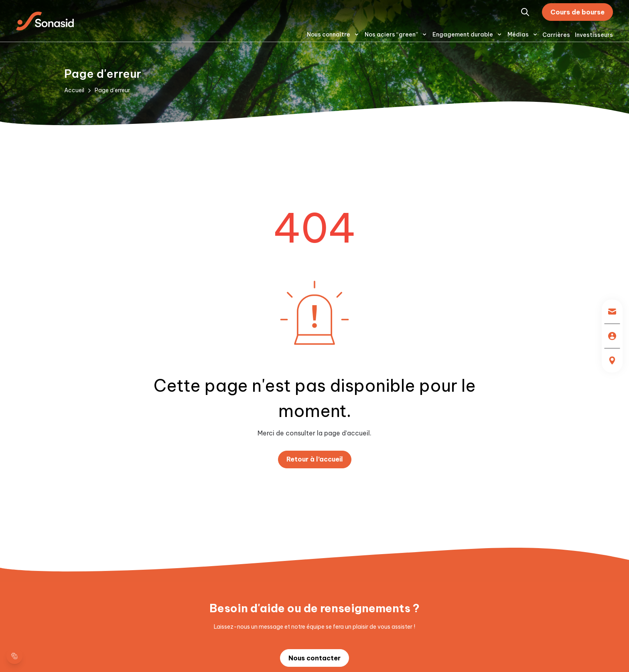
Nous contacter (314, 658)
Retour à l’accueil (315, 459)
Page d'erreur (112, 90)
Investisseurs (594, 35)
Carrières (556, 35)
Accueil (74, 90)
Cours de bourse (577, 12)
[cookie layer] (14, 656)
